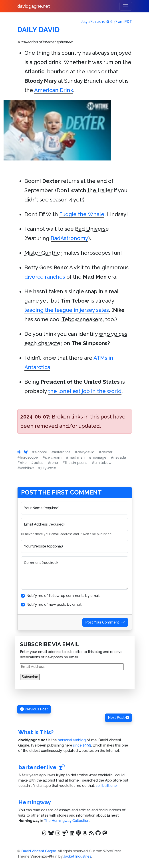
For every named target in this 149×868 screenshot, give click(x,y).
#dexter (106, 452)
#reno (53, 463)
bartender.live (42, 767)
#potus (37, 463)
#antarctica (61, 452)
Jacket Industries (77, 856)
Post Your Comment (105, 622)
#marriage (98, 457)
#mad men (75, 457)
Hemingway (35, 802)
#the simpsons (75, 463)
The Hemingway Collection (67, 821)
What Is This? (36, 732)
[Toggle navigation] (126, 6)
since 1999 (82, 745)
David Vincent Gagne (39, 851)
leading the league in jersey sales (67, 310)
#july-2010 (47, 468)
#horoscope (28, 457)
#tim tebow (102, 463)
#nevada (118, 457)
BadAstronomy (69, 238)
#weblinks (26, 468)
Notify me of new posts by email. (54, 605)
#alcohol (39, 452)
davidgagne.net (34, 6)
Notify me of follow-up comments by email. (63, 596)
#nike (22, 463)
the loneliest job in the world (85, 391)
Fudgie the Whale (82, 214)
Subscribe (30, 677)
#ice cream (52, 457)
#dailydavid (85, 452)
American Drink (54, 90)
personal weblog (72, 740)
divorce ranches (45, 277)
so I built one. (107, 786)
